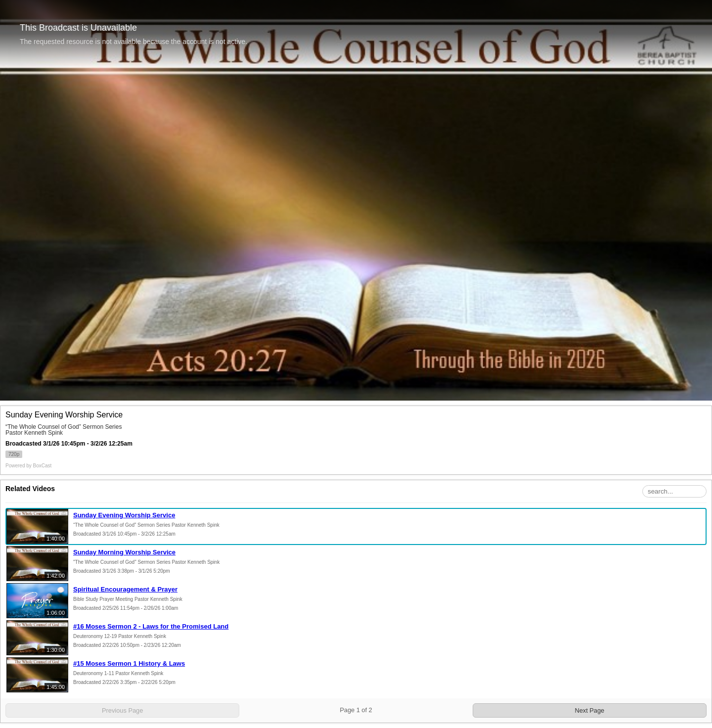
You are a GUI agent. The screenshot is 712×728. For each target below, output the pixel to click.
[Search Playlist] (674, 491)
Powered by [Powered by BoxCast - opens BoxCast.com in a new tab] (28, 466)
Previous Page (122, 710)
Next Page (589, 710)
